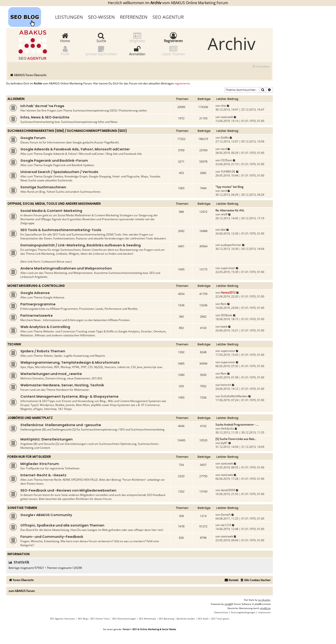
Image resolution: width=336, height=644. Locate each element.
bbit (223, 230)
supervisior (228, 268)
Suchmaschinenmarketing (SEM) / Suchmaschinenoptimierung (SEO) (67, 131)
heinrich (226, 385)
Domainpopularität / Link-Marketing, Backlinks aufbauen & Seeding (81, 245)
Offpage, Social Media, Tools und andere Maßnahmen (54, 204)
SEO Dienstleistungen (124, 619)
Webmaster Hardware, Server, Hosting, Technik (62, 385)
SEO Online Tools (100, 619)
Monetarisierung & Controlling (36, 286)
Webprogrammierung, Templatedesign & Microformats (70, 362)
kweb (224, 327)
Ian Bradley (264, 600)
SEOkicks (227, 315)
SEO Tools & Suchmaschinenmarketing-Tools (61, 230)
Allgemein (16, 99)
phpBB (228, 604)
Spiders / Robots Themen (43, 351)
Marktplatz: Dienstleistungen (47, 439)
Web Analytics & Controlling (45, 327)
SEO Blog (83, 619)
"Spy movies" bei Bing (229, 187)
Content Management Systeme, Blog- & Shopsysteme (69, 396)
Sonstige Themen (22, 508)
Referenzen (134, 17)
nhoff (224, 214)
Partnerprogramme (38, 304)
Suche (101, 37)
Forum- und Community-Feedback (52, 537)
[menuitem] (261, 67)
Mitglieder (137, 37)
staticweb (227, 117)
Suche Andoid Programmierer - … (237, 425)
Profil (65, 51)
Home (65, 37)
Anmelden (137, 51)
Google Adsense (35, 293)
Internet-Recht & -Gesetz (43, 475)
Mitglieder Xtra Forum (40, 464)
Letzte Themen (173, 51)
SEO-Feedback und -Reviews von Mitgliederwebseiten (68, 490)
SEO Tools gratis (220, 619)
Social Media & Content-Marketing (51, 211)
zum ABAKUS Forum (22, 591)
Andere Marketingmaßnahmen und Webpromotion (66, 268)
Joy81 (224, 443)
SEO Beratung (166, 619)
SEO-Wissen (101, 17)
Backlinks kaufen (186, 619)
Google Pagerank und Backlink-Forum (54, 161)
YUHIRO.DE (228, 172)
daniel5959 (228, 490)
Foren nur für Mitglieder (29, 457)
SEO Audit (203, 619)
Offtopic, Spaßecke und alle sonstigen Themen (62, 525)
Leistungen (69, 17)
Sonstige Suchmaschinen (43, 187)
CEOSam (226, 160)
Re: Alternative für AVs (230, 210)
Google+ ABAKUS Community (46, 515)
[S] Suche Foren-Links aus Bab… (236, 439)
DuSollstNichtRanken (234, 396)
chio (223, 106)
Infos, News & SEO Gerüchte (45, 117)
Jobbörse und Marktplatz (30, 418)
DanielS (226, 515)
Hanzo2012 (228, 293)
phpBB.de (265, 608)
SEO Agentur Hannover (62, 619)
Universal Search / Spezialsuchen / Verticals (59, 172)
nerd (224, 149)
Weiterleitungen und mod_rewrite (51, 374)
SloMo (225, 138)
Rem (224, 304)
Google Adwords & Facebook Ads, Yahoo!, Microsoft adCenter (75, 149)
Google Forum (33, 138)
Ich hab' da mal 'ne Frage (42, 106)
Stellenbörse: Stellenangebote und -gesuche (61, 425)
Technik (14, 344)
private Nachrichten (101, 51)
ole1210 (226, 525)
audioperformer (231, 245)
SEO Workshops (147, 619)
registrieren (182, 84)
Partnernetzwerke (37, 316)
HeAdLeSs (227, 429)
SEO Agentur (168, 17)
